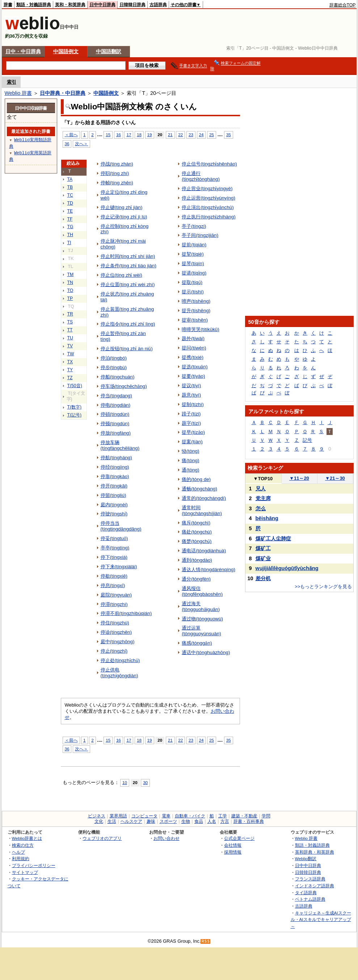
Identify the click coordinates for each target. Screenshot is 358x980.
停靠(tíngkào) (115, 476)
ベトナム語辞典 (310, 899)
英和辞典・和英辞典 (315, 852)
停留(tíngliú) (113, 495)
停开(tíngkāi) (114, 486)
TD (70, 203)
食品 (199, 821)
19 (150, 135)
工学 (223, 816)
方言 (225, 821)
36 (67, 144)
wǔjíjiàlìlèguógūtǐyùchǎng (287, 568)
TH (70, 235)
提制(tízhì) (193, 404)
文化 (99, 821)
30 (145, 782)
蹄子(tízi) (191, 414)
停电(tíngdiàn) (116, 405)
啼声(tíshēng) (196, 301)
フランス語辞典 (310, 879)
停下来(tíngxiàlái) (119, 567)
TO (70, 290)
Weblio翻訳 (306, 858)
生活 (112, 821)
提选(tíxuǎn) (195, 367)
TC (70, 195)
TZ (70, 378)
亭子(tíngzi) (194, 226)
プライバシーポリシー (34, 865)
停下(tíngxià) (114, 557)
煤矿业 (263, 558)
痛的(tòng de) (196, 479)
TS (70, 322)
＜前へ (71, 135)
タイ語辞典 (306, 893)
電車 (166, 816)
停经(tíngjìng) (115, 467)
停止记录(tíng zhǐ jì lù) (124, 217)
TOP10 (263, 479)
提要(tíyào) (193, 376)
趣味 (151, 821)
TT (70, 330)
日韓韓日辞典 (132, 5)
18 (139, 135)
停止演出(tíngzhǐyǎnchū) (208, 207)
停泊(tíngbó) (114, 358)
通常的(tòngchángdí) (204, 498)
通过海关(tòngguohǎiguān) (201, 606)
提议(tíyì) (191, 386)
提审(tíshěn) (195, 320)
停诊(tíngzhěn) (116, 632)
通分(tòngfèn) (196, 579)
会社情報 (233, 845)
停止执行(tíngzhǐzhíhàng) (209, 217)
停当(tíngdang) (116, 396)
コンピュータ (144, 816)
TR (70, 314)
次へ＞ (81, 144)
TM (71, 275)
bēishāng (267, 518)
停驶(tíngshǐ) (114, 514)
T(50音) (75, 386)
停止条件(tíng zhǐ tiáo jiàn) (129, 266)
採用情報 (233, 852)
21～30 (335, 478)
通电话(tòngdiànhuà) (204, 551)
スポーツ (168, 821)
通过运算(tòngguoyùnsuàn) (201, 631)
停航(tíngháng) (116, 458)
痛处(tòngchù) (197, 532)
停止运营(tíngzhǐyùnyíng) (209, 198)
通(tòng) (190, 470)
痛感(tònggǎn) (197, 643)
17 (129, 135)
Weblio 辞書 (18, 93)
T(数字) (75, 407)
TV (70, 346)
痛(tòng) (190, 460)
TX (70, 362)
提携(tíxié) (193, 357)
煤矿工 (263, 548)
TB (70, 187)
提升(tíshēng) (196, 311)
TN (70, 282)
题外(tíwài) (193, 338)
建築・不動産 (244, 816)
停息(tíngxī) (113, 585)
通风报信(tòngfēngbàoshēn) (202, 591)
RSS (206, 941)
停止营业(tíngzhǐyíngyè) (207, 189)
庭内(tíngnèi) (114, 505)
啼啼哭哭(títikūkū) (201, 329)
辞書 (8, 5)
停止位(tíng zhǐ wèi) (121, 275)
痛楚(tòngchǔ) (197, 541)
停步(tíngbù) (114, 367)
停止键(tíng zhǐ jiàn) (122, 207)
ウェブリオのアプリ (102, 838)
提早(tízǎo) (193, 432)
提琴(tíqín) (193, 263)
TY (70, 370)
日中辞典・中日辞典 (63, 93)
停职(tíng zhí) (115, 173)
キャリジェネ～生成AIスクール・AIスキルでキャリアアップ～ (321, 920)
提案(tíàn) (192, 442)
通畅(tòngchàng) (199, 489)
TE (70, 211)
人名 (212, 821)
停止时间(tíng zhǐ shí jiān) (128, 256)
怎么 (261, 508)
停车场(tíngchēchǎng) (124, 386)
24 (201, 135)
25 (212, 135)
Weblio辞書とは (27, 838)
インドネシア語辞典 (315, 886)
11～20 (299, 478)
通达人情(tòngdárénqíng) (209, 569)
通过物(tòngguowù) (202, 619)
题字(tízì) (191, 423)
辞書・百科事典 (249, 821)
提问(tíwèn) (194, 348)
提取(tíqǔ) (192, 282)
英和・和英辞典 (70, 5)
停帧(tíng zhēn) (117, 183)
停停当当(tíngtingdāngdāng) (121, 526)
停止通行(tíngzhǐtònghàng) (201, 176)
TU (70, 338)
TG (70, 227)
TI (69, 243)
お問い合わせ (167, 838)
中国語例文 (66, 51)
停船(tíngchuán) (118, 377)
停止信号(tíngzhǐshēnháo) (209, 164)
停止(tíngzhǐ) (114, 651)
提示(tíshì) (193, 292)
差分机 (263, 578)
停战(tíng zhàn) (117, 164)
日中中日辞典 (102, 5)
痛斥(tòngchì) (196, 523)
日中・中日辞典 (23, 51)
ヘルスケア (131, 821)
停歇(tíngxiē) (114, 576)
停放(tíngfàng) (116, 433)
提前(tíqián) (194, 245)
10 (125, 782)
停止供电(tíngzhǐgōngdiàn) (119, 673)
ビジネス (97, 816)
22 (180, 135)
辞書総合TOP (343, 5)
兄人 (261, 489)
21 (170, 135)
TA (70, 179)
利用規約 (21, 858)
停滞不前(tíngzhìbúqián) (126, 613)
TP (70, 298)
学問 (266, 816)
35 (229, 135)
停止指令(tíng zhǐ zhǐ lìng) (128, 324)
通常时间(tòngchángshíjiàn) (202, 510)
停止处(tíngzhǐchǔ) (120, 660)
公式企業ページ (239, 838)
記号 (307, 440)
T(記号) (75, 415)
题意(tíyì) (191, 395)
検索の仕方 (23, 845)
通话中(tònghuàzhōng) (206, 652)
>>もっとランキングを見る (323, 587)
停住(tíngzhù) (115, 623)
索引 (12, 82)
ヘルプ (18, 852)
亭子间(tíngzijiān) (200, 235)
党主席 (263, 498)
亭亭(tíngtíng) (115, 548)
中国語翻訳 (109, 51)
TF (70, 219)
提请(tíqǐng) (194, 273)
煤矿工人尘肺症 (273, 539)
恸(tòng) (190, 451)
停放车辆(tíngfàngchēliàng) (120, 445)
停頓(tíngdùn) (115, 414)
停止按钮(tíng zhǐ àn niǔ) (127, 349)
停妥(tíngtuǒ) (114, 538)
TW (71, 354)
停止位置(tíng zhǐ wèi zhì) (128, 284)
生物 (186, 821)
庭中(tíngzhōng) (118, 642)
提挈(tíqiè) (193, 254)
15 (108, 135)
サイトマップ (25, 872)
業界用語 (118, 816)
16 (119, 135)
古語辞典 (158, 5)
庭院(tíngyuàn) (116, 595)
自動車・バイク (190, 816)
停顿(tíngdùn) (115, 424)
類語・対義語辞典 (34, 5)
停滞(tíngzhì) (114, 604)
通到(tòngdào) (197, 560)
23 (191, 135)
